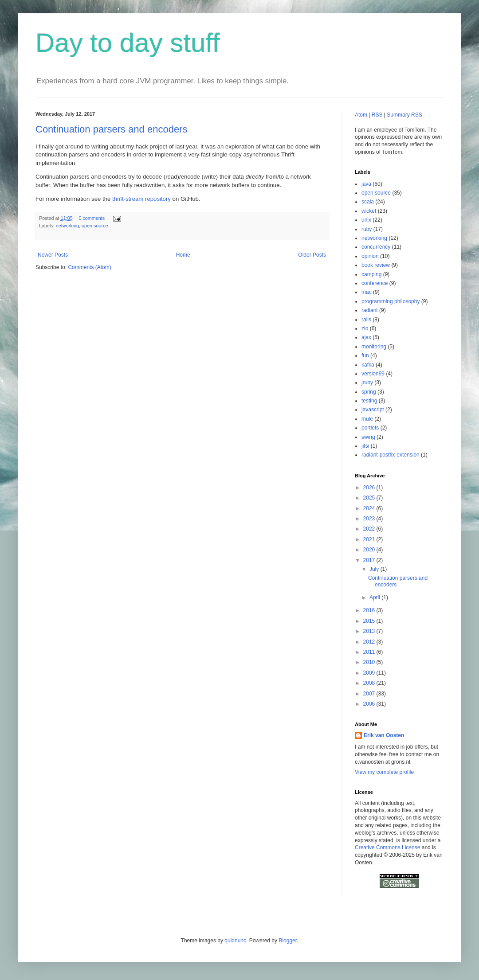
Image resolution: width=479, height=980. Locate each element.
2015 (370, 621)
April (375, 597)
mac (367, 292)
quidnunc (235, 941)
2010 (370, 662)
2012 (370, 642)
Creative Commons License (387, 847)
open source (95, 226)
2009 (370, 673)
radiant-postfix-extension (391, 455)
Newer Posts (53, 255)
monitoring (374, 347)
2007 (370, 694)
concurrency (376, 247)
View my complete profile (384, 772)
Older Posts (312, 255)
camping (371, 274)
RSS (377, 115)
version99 (373, 374)
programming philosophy (391, 301)
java (366, 184)
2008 (370, 683)
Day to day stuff (128, 43)
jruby (367, 383)
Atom (361, 115)
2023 (370, 519)
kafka (368, 365)
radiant (370, 310)
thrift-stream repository (141, 199)
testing (369, 401)
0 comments (92, 218)
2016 (370, 610)
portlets (370, 428)
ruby (367, 229)
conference (375, 283)
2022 (370, 529)
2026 (370, 488)
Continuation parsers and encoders (111, 129)
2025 (370, 498)
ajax (366, 337)
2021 (370, 539)
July (375, 569)
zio (365, 328)
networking (67, 226)
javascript (373, 410)
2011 (370, 652)
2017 (370, 560)
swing (368, 437)
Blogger (288, 941)
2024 (370, 508)
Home (183, 255)
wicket (369, 211)
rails (366, 320)
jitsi (365, 446)
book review (376, 265)
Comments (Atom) (89, 267)
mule (367, 419)
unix (366, 220)
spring (369, 392)
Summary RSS (404, 115)
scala (368, 202)
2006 (370, 704)
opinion (370, 256)
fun (365, 355)
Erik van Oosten (384, 735)
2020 (370, 550)
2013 (370, 631)
